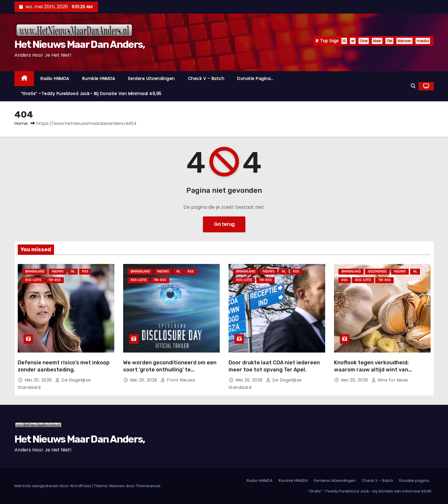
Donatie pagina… (255, 79)
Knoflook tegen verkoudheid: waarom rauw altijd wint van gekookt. (371, 370)
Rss (85, 271)
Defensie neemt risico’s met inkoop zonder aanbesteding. (64, 366)
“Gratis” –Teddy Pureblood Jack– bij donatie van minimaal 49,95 (91, 94)
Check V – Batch (206, 79)
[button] (413, 86)
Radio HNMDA (55, 79)
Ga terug (224, 224)
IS (344, 41)
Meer (377, 41)
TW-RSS (55, 280)
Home (21, 123)
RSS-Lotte (33, 280)
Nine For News (390, 380)
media (423, 41)
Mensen (404, 41)
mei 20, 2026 (39, 380)
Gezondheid (377, 271)
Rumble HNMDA (99, 79)
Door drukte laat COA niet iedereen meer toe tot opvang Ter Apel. (274, 366)
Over (364, 41)
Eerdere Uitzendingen (151, 79)
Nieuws (58, 271)
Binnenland (35, 271)
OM (389, 41)
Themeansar (148, 486)
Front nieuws (177, 380)
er (353, 41)
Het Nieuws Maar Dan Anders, (80, 44)
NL (73, 271)
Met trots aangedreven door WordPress (53, 486)
